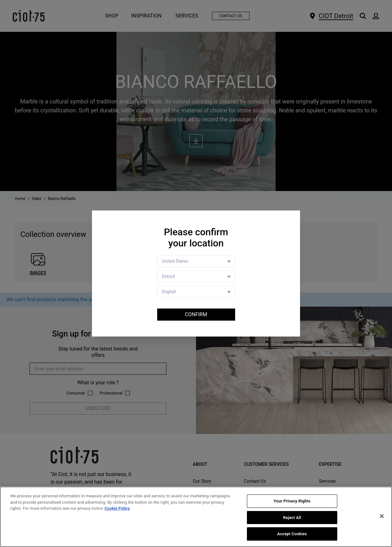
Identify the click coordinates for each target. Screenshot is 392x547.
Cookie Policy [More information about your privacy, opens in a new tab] (117, 509)
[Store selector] (196, 276)
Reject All (292, 518)
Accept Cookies (292, 534)
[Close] (382, 516)
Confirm (196, 314)
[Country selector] (196, 261)
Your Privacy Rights (292, 501)
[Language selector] (196, 292)
